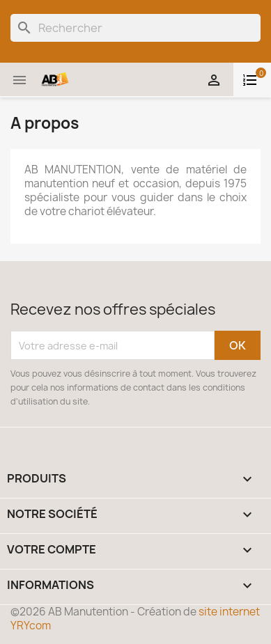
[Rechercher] (135, 28)
